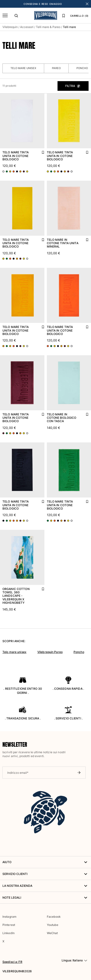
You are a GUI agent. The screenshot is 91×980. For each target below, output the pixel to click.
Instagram (9, 917)
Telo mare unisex (23, 68)
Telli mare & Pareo (48, 27)
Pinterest (9, 925)
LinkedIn (8, 933)
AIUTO (45, 862)
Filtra (73, 86)
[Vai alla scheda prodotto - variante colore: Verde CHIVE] (7, 171)
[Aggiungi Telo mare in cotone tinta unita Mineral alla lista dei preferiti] (84, 239)
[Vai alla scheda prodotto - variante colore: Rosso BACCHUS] (24, 171)
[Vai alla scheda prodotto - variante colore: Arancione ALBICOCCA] (14, 171)
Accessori (27, 27)
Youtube (53, 925)
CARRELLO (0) (79, 16)
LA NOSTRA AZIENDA (45, 886)
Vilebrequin (10, 27)
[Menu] (5, 15)
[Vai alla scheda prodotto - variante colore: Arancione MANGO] (20, 171)
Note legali (45, 898)
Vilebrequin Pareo (50, 652)
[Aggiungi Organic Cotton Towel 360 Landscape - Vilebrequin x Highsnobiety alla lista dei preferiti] (40, 588)
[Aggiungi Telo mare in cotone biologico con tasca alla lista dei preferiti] (84, 413)
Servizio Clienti (45, 874)
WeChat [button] (52, 933)
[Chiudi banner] (87, 4)
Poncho (79, 652)
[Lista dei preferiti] (64, 15)
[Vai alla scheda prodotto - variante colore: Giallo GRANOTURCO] (10, 171)
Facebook (54, 917)
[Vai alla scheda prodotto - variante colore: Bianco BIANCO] (3, 171)
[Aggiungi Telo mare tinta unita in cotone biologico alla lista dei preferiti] (40, 151)
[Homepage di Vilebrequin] (46, 15)
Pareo (56, 68)
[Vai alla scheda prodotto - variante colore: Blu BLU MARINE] (17, 171)
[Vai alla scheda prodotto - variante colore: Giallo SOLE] (27, 171)
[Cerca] (16, 15)
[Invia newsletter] (79, 773)
